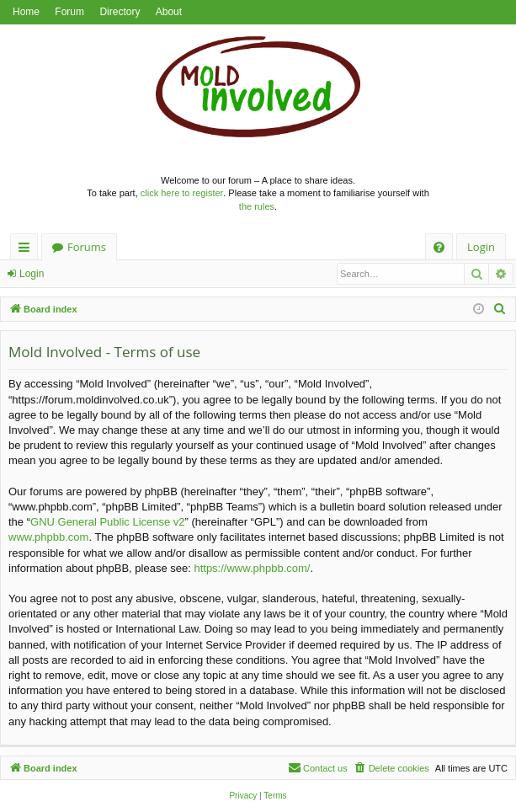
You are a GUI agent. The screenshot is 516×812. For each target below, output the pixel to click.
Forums (87, 247)
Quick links (27, 250)
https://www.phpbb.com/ (252, 568)
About (169, 12)
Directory (120, 12)
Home (26, 12)
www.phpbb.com (48, 537)
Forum (69, 12)
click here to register (182, 193)
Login (32, 274)
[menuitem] (439, 247)
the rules (257, 206)
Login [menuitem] (481, 247)
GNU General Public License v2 (108, 522)
